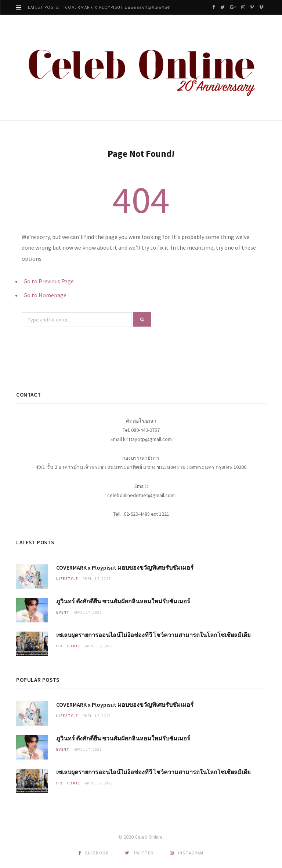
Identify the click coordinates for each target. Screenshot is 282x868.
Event (63, 612)
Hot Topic (68, 646)
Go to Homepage (45, 295)
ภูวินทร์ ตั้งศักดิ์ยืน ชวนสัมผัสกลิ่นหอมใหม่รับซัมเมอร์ (123, 601)
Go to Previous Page (49, 281)
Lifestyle (67, 579)
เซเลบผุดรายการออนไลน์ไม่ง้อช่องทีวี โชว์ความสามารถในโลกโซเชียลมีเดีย (153, 635)
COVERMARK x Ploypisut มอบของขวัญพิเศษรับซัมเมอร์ (122, 8)
